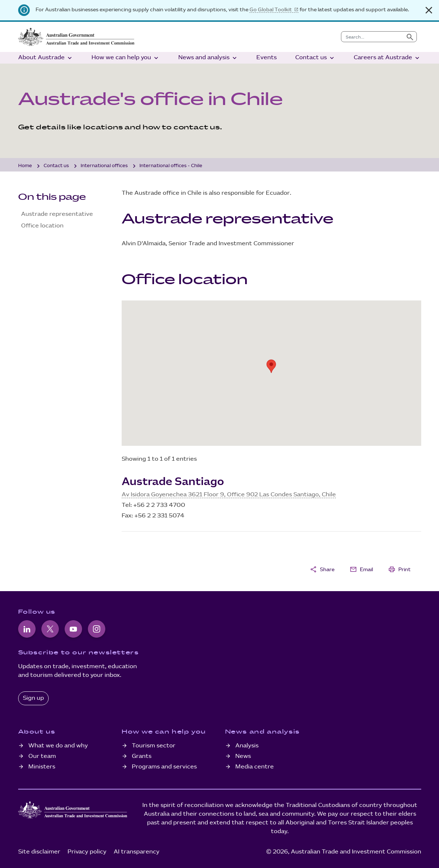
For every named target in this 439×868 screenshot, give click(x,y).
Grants (142, 756)
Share (322, 569)
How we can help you (126, 58)
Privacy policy (87, 852)
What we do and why (58, 746)
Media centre (255, 767)
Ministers (42, 767)
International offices (104, 166)
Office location (42, 226)
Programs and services (164, 767)
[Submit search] (410, 37)
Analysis (247, 746)
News (243, 756)
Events (267, 58)
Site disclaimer (39, 852)
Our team (42, 756)
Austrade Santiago (173, 482)
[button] (271, 366)
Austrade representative (57, 214)
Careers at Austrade (387, 58)
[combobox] (372, 37)
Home (25, 166)
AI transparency (137, 852)
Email (361, 569)
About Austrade (46, 58)
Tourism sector (154, 746)
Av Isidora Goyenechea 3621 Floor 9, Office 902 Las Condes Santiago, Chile (229, 495)
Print (399, 569)
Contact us (315, 58)
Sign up (33, 698)
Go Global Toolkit (271, 10)
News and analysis (208, 58)
